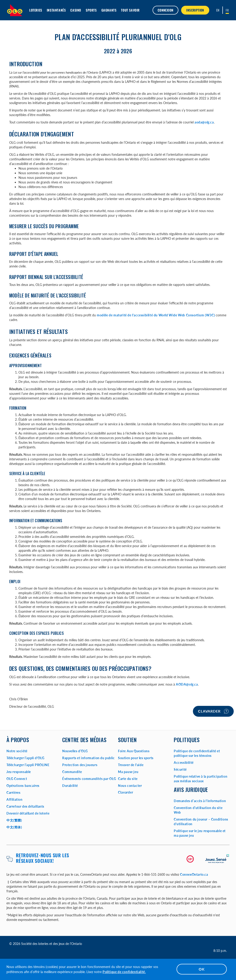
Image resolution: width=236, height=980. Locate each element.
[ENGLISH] (218, 10)
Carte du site (128, 779)
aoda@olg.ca (204, 122)
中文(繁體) (14, 820)
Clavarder (213, 711)
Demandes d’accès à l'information (200, 801)
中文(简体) (14, 827)
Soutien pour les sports (136, 758)
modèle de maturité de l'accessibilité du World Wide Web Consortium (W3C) (156, 315)
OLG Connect (17, 779)
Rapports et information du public (88, 758)
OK (202, 969)
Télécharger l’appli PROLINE (28, 765)
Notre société (17, 751)
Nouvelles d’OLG (75, 751)
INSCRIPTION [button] (195, 10)
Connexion (166, 10)
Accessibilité (184, 763)
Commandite (72, 772)
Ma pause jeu (128, 772)
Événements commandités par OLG (89, 779)
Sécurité (180, 769)
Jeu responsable (19, 772)
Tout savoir (130, 10)
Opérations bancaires (23, 786)
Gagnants (109, 10)
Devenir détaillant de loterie (28, 813)
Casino (76, 10)
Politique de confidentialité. (124, 972)
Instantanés (56, 10)
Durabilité (70, 786)
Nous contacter (130, 786)
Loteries (36, 10)
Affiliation (15, 799)
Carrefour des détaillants (25, 806)
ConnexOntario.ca (194, 874)
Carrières (13, 793)
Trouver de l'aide (131, 765)
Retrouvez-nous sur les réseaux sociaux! (43, 858)
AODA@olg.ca (187, 684)
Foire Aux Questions (134, 751)
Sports (91, 10)
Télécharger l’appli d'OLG (25, 758)
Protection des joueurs (80, 765)
